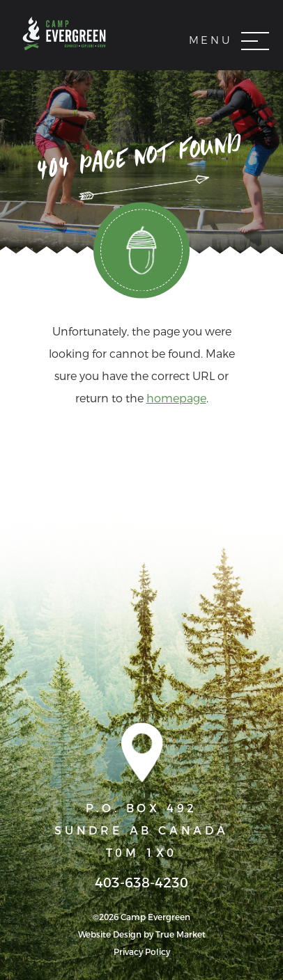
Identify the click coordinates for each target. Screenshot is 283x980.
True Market (181, 935)
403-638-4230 (141, 883)
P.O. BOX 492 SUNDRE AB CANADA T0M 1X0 (141, 831)
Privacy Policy (142, 952)
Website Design (110, 935)
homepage (176, 398)
